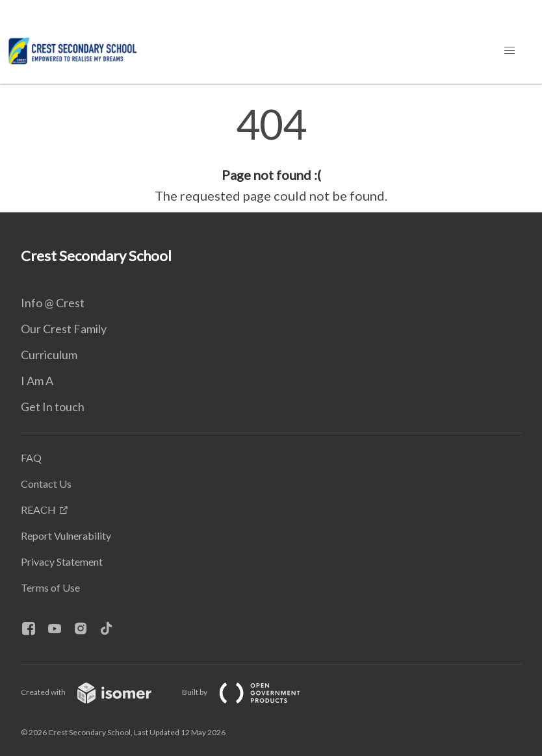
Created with (97, 692)
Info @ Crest (53, 303)
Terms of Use (50, 587)
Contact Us (46, 484)
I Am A (37, 381)
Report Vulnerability (66, 535)
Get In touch (53, 407)
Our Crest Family (64, 329)
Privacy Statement (62, 561)
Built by (252, 692)
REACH (38, 510)
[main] (271, 155)
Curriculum (49, 355)
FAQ (31, 458)
